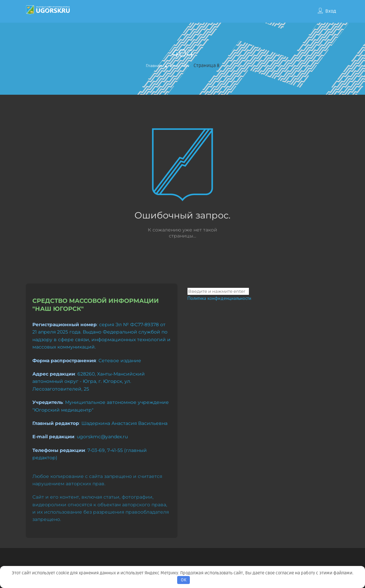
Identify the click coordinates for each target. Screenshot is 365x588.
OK (184, 580)
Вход (331, 11)
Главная (154, 66)
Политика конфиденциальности (219, 298)
